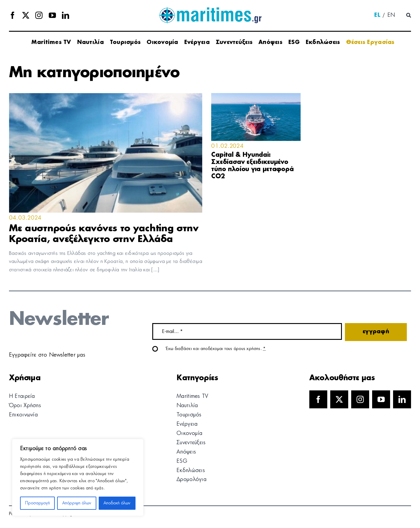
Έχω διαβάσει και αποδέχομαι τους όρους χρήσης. (216, 349)
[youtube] (52, 15)
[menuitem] (377, 16)
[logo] (210, 9)
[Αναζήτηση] (409, 16)
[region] (78, 477)
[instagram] (39, 15)
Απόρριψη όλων (77, 503)
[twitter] (26, 15)
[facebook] (13, 15)
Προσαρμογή (38, 503)
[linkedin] (66, 15)
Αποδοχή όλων (117, 503)
